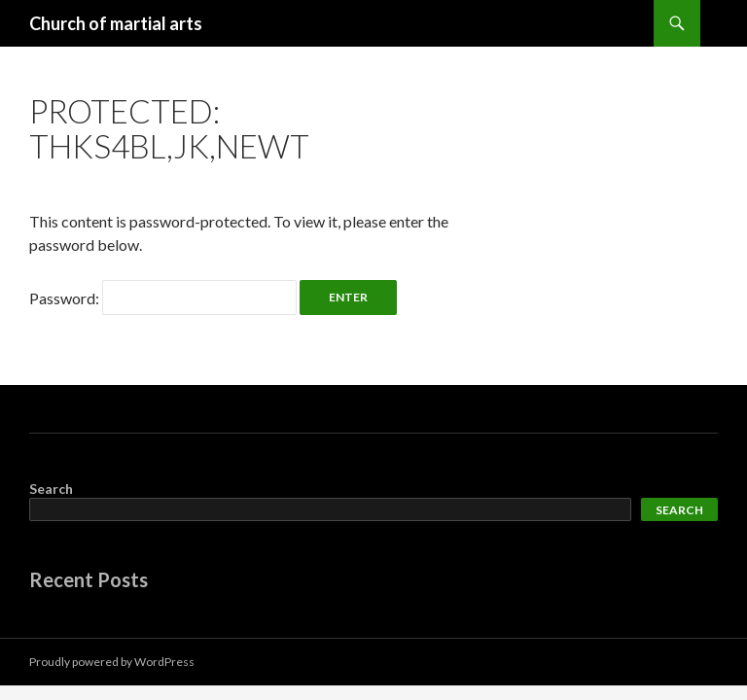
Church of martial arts (116, 23)
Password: (163, 298)
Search (51, 489)
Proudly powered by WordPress (112, 662)
